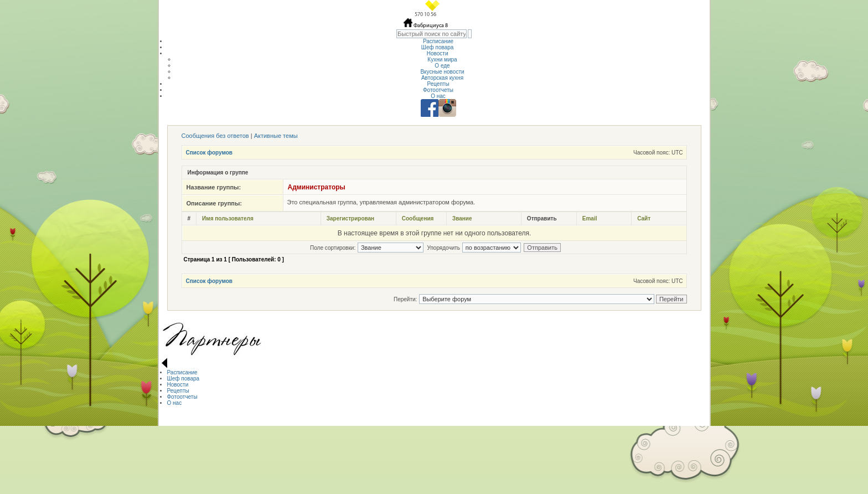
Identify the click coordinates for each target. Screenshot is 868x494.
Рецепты (438, 84)
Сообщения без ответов (215, 136)
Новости (438, 53)
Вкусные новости (442, 72)
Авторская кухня (442, 78)
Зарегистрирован (350, 218)
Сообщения (418, 218)
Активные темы (276, 136)
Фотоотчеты (438, 90)
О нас (438, 96)
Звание (462, 218)
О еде (442, 66)
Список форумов (210, 153)
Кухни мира (442, 60)
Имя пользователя (228, 218)
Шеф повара (438, 47)
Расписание (438, 41)
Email (590, 218)
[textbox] (432, 34)
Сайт (644, 218)
